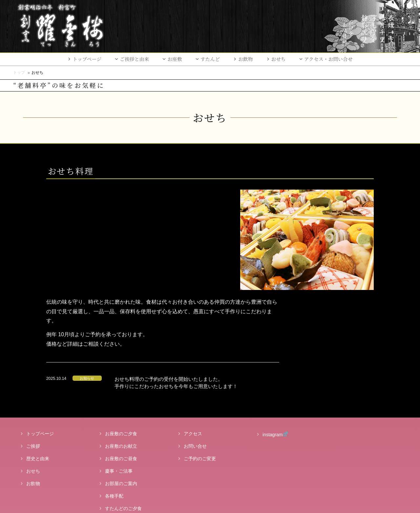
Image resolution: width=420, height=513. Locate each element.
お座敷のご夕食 (121, 326)
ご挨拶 (33, 339)
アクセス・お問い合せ (328, 59)
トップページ (87, 59)
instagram (269, 327)
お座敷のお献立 (121, 339)
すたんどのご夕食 (123, 401)
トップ (19, 72)
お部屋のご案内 (121, 376)
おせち (279, 59)
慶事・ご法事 (119, 363)
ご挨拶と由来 (134, 59)
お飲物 (246, 59)
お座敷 (175, 59)
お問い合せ (195, 339)
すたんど (210, 59)
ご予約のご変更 (200, 351)
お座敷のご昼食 (121, 351)
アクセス (193, 326)
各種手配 (114, 388)
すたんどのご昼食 (123, 413)
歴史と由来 (38, 351)
